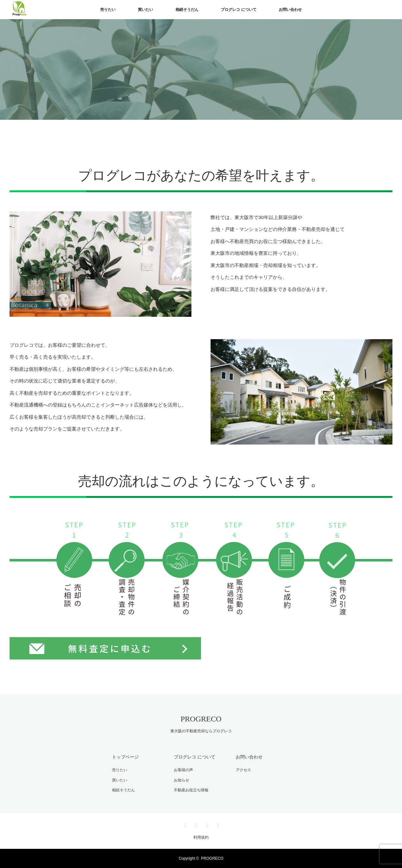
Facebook (196, 824)
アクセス (243, 770)
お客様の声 (183, 770)
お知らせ (182, 780)
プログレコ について (238, 10)
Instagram (206, 824)
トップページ (125, 757)
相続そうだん (187, 10)
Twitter (185, 824)
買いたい (145, 10)
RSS (217, 824)
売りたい (108, 10)
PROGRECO (201, 719)
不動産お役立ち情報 (191, 790)
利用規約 (201, 837)
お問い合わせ (290, 10)
